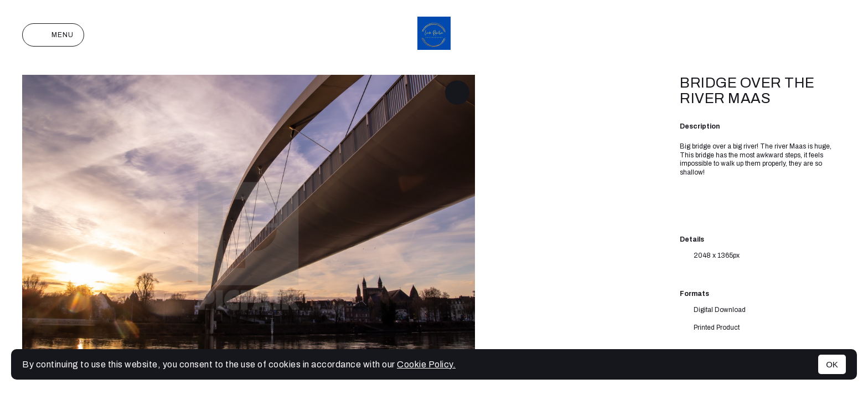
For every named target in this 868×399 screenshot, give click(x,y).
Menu (53, 35)
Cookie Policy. (426, 364)
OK (832, 364)
